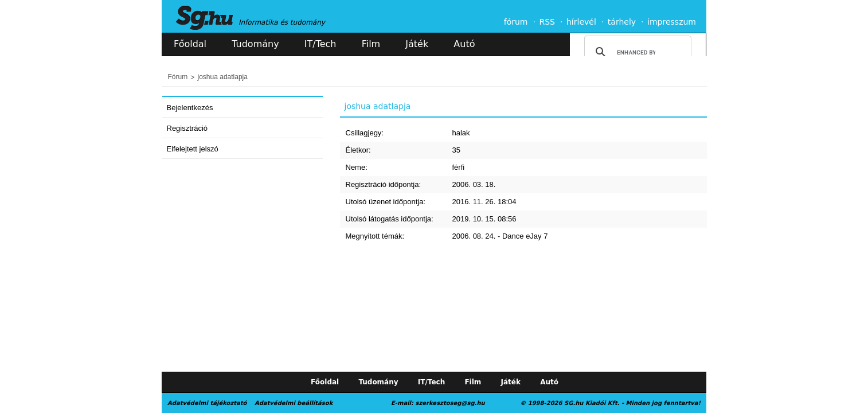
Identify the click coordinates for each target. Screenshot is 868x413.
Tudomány (255, 44)
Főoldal (190, 44)
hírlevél (581, 22)
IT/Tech (320, 44)
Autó (464, 44)
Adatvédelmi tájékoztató (207, 403)
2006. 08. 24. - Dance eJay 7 (500, 236)
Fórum (178, 77)
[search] (636, 52)
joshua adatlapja (223, 77)
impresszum (672, 22)
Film (371, 44)
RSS (547, 22)
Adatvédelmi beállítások (294, 403)
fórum (516, 22)
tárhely (622, 22)
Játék (417, 44)
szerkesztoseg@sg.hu (450, 403)
